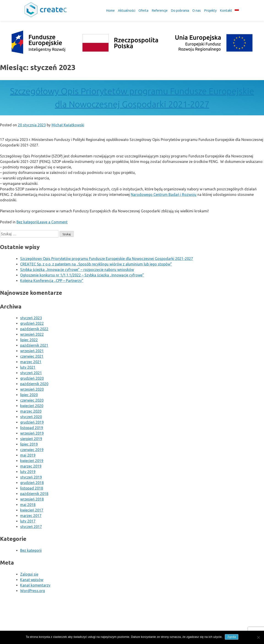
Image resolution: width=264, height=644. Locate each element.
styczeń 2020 (31, 417)
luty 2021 (28, 367)
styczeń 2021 (31, 373)
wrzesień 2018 (32, 499)
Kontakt (226, 10)
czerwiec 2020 (32, 400)
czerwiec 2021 (32, 356)
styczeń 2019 (31, 477)
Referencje (160, 10)
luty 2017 (28, 521)
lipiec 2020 (29, 395)
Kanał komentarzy (35, 585)
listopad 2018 (32, 488)
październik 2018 (34, 494)
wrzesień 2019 (32, 433)
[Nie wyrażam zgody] (258, 637)
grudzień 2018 (32, 483)
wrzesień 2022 (32, 334)
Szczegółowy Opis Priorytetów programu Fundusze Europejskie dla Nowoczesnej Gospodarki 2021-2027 (107, 259)
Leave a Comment (53, 222)
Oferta (143, 10)
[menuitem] (237, 9)
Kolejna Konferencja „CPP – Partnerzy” (52, 281)
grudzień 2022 (32, 323)
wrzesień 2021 (32, 351)
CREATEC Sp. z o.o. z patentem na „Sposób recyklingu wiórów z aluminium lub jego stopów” (96, 264)
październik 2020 (34, 384)
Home (110, 10)
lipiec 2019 (29, 444)
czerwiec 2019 (32, 450)
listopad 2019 (32, 428)
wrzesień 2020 (32, 389)
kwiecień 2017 (32, 510)
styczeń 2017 (31, 527)
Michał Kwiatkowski (68, 125)
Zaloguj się (29, 574)
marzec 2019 (31, 466)
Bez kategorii (27, 222)
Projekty (210, 10)
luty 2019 (28, 472)
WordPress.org (33, 591)
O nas (197, 10)
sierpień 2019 (31, 439)
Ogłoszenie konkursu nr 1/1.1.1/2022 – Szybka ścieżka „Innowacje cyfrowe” (82, 275)
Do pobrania (180, 10)
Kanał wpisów (32, 580)
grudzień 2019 (32, 422)
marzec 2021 (31, 362)
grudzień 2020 (32, 378)
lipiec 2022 (29, 340)
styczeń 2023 (31, 318)
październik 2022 (34, 329)
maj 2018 (28, 505)
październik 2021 (34, 345)
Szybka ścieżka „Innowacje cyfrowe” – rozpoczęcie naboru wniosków (77, 270)
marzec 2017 (31, 516)
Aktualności (127, 10)
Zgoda (232, 637)
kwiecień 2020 (32, 406)
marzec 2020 (31, 411)
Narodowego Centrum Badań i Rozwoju (164, 195)
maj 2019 (28, 455)
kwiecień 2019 (32, 461)
